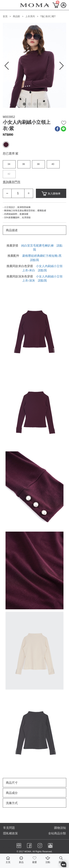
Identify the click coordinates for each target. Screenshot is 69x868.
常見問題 (9, 828)
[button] (24, 104)
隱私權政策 (10, 833)
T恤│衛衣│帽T (48, 16)
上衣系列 (30, 16)
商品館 (16, 16)
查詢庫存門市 (12, 182)
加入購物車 (51, 194)
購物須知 (60, 828)
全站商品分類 (57, 833)
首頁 (5, 16)
